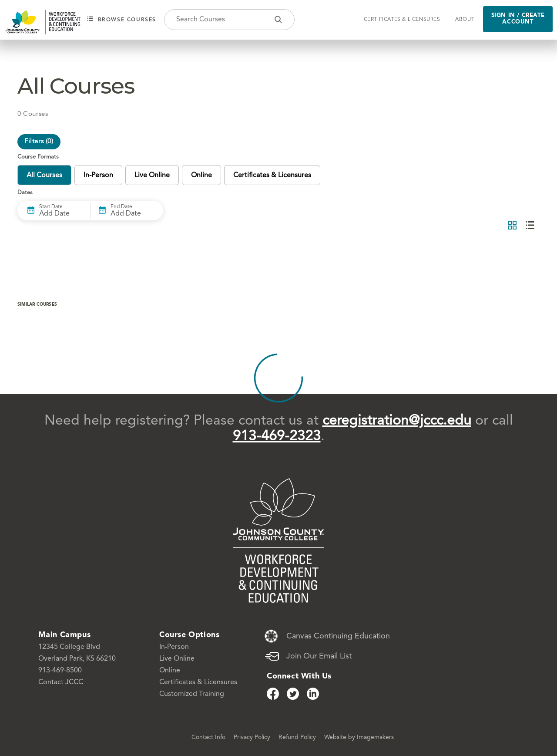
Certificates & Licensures (402, 20)
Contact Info (209, 737)
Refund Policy (298, 737)
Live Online (177, 659)
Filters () (39, 142)
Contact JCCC (61, 682)
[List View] (530, 226)
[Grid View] (512, 226)
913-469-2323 (277, 437)
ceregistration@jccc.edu (397, 421)
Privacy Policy (253, 737)
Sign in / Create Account (518, 19)
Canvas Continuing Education (338, 636)
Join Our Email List (319, 656)
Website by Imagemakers (359, 737)
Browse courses (122, 19)
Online (170, 671)
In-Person (174, 647)
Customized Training (192, 694)
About (465, 20)
